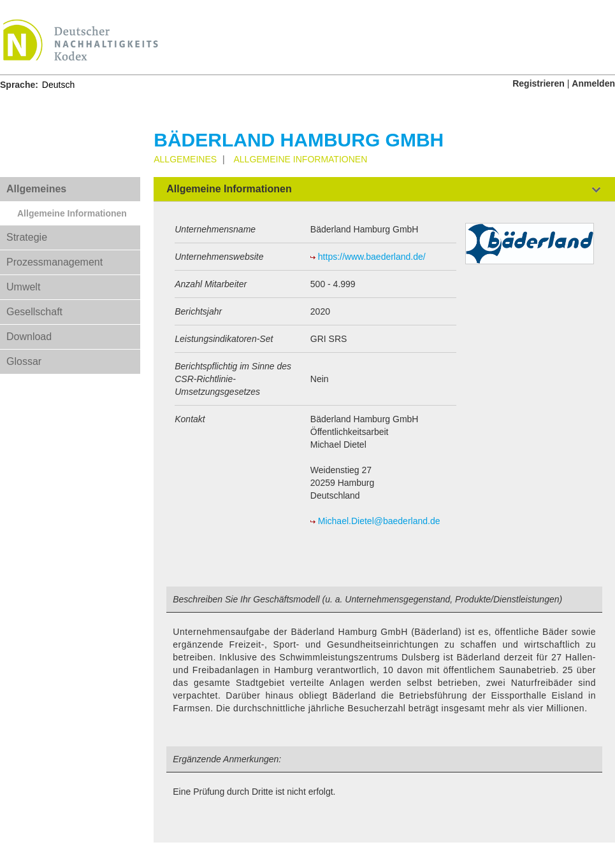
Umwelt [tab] (23, 287)
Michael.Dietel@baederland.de (379, 521)
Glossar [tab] (24, 361)
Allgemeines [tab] (36, 189)
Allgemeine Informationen (72, 213)
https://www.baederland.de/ (372, 257)
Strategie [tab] (27, 237)
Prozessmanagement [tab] (54, 262)
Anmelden (593, 83)
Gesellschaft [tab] (34, 312)
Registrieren (539, 83)
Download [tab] (29, 337)
